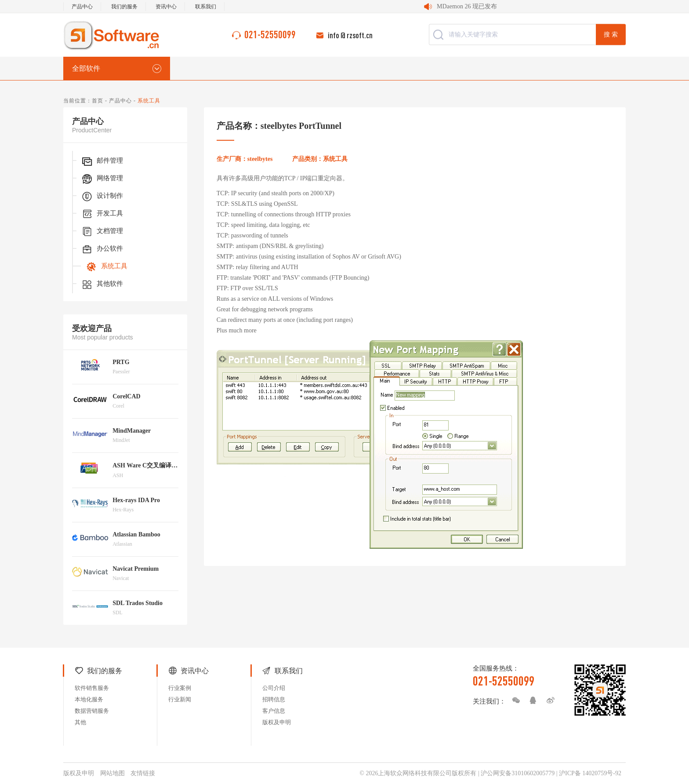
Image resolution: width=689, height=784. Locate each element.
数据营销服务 (92, 711)
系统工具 (106, 267)
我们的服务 (124, 7)
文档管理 (102, 232)
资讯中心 (166, 7)
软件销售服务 (92, 688)
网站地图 (112, 773)
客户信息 (274, 711)
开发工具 (102, 214)
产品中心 (82, 7)
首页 (98, 101)
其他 (80, 722)
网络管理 (102, 179)
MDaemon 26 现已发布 (467, 6)
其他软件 (102, 284)
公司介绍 (274, 688)
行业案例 (180, 688)
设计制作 (102, 197)
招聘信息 (274, 699)
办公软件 (102, 249)
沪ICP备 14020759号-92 (590, 773)
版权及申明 (277, 722)
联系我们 (206, 7)
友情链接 (143, 773)
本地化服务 (89, 699)
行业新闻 (180, 699)
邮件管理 (102, 161)
